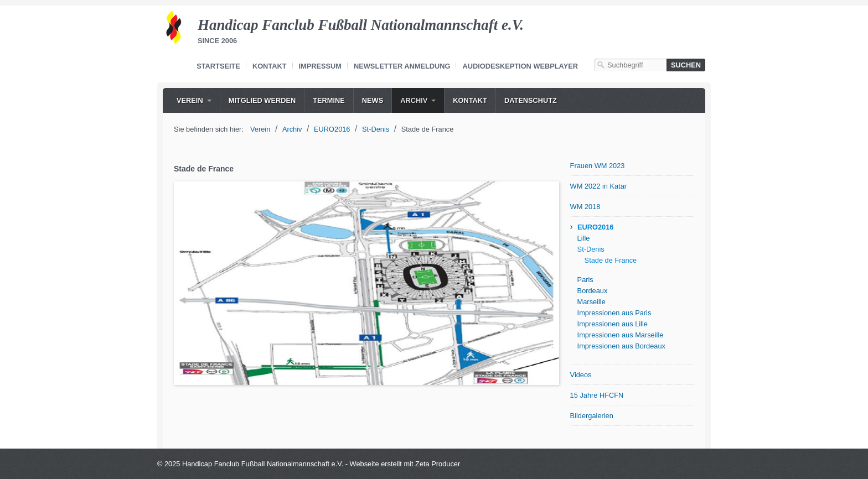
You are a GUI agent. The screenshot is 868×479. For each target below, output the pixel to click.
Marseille (591, 302)
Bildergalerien (592, 416)
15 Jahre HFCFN (597, 395)
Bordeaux (593, 291)
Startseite (218, 66)
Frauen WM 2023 (598, 166)
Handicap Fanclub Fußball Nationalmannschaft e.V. (361, 25)
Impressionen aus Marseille (621, 335)
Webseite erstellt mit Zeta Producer (405, 464)
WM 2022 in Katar (598, 186)
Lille (584, 238)
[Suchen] (686, 65)
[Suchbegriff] (631, 65)
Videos (581, 375)
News (373, 100)
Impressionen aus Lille (613, 324)
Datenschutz (531, 100)
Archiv (414, 100)
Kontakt (270, 66)
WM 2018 (585, 207)
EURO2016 (595, 227)
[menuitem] (194, 100)
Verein (190, 100)
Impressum (321, 66)
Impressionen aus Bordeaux (621, 346)
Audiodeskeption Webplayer (520, 66)
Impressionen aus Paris (614, 313)
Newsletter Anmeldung (402, 66)
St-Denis (591, 249)
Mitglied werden (262, 100)
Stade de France (611, 260)
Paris (585, 280)
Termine (329, 100)
